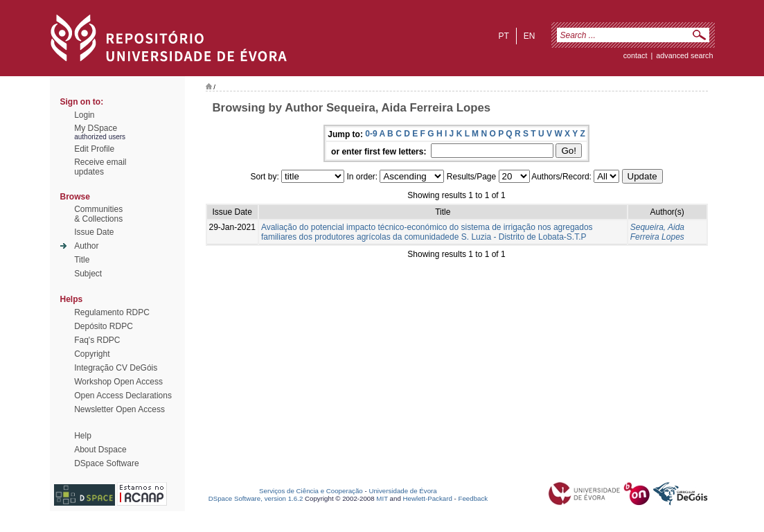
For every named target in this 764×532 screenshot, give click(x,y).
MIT (382, 498)
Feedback (473, 498)
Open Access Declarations (123, 396)
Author (86, 246)
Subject (88, 274)
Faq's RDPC (97, 340)
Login (84, 115)
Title (82, 260)
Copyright (92, 354)
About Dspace (100, 450)
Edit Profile (94, 149)
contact (636, 55)
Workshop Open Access (118, 382)
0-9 (371, 134)
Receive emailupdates (100, 167)
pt (503, 36)
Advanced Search (684, 55)
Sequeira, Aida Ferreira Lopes (657, 232)
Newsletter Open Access (119, 409)
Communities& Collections (98, 214)
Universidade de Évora (402, 491)
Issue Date (94, 232)
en (530, 36)
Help (83, 436)
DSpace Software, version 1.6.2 (256, 498)
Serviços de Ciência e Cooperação (311, 491)
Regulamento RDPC (112, 312)
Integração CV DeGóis (116, 368)
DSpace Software (106, 463)
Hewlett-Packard (428, 498)
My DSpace (96, 128)
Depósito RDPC (104, 326)
